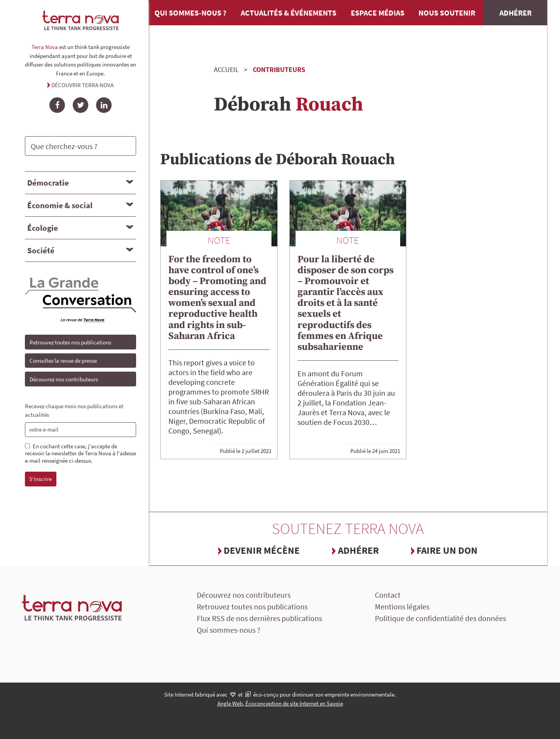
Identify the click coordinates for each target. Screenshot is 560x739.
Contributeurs (279, 69)
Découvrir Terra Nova (82, 85)
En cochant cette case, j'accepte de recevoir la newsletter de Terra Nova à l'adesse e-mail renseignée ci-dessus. (80, 454)
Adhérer (515, 13)
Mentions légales (402, 606)
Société (41, 250)
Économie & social (60, 205)
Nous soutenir (447, 13)
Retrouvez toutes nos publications (70, 342)
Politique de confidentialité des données (440, 618)
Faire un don (447, 550)
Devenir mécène (262, 550)
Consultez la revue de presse (63, 361)
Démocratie (48, 183)
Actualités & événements (289, 13)
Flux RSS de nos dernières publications (259, 618)
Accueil (226, 69)
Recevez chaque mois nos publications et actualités (74, 411)
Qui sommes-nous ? (190, 13)
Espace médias (378, 13)
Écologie (43, 228)
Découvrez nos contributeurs (64, 379)
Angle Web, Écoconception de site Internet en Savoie (280, 703)
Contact (388, 595)
